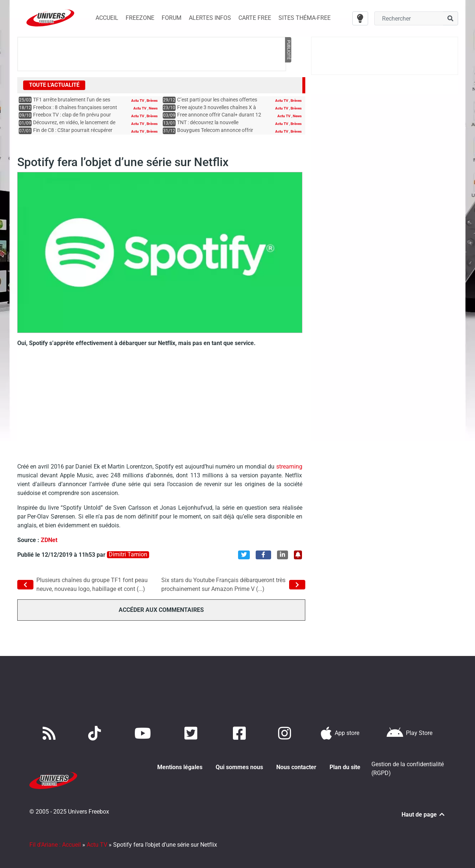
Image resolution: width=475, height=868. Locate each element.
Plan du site (345, 767)
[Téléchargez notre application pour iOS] (340, 733)
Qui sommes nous (239, 767)
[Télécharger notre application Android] (409, 733)
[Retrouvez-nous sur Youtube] (144, 733)
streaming (288, 467)
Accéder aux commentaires (161, 610)
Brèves (152, 101)
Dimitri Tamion (128, 555)
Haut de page (424, 806)
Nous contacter (296, 767)
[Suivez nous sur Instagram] (286, 733)
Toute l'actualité (54, 85)
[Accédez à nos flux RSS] (51, 733)
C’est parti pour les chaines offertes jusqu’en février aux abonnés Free (217, 103)
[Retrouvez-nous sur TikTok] (96, 733)
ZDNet (49, 540)
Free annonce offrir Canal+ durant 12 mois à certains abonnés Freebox (219, 118)
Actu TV (138, 101)
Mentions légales (180, 767)
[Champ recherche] (409, 18)
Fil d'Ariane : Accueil (55, 836)
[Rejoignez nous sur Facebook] (241, 733)
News (153, 108)
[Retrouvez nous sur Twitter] (192, 733)
